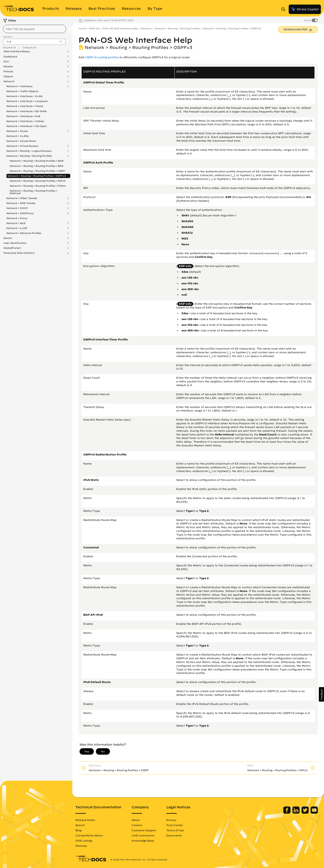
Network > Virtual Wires (21, 141)
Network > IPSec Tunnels (22, 198)
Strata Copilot (305, 9)
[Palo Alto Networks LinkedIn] (296, 813)
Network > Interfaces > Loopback (27, 101)
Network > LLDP (17, 228)
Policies (8, 71)
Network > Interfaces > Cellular (25, 121)
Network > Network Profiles (24, 233)
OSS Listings (84, 841)
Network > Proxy (17, 218)
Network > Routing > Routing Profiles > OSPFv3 (37, 176)
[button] (321, 694)
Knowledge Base (143, 841)
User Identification (15, 243)
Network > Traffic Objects (22, 91)
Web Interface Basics (17, 51)
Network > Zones (17, 131)
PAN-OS (94, 28)
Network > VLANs (18, 136)
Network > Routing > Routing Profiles (29, 156)
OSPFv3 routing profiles (102, 57)
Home (82, 28)
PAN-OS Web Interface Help (120, 28)
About (136, 820)
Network (9, 81)
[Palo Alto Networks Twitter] (306, 813)
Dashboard (10, 57)
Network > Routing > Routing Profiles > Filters (38, 186)
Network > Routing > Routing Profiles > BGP (37, 161)
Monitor (8, 66)
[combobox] (35, 29)
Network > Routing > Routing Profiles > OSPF (37, 171)
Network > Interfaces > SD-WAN (27, 111)
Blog (78, 830)
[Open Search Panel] (285, 9)
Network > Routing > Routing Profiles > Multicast (33, 192)
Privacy (171, 820)
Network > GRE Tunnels (21, 203)
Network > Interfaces (19, 86)
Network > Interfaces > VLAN (24, 96)
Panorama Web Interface (19, 253)
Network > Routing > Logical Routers (29, 151)
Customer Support (144, 830)
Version (8, 37)
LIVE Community (143, 835)
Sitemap (81, 846)
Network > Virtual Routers (22, 146)
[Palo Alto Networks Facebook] (287, 813)
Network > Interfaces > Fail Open (26, 126)
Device (8, 238)
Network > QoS (16, 223)
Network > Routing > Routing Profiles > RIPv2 (38, 181)
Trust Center (175, 825)
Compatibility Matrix (89, 835)
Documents (174, 835)
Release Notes (85, 820)
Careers (137, 825)
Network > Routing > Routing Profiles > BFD (37, 166)
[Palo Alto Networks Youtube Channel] (314, 813)
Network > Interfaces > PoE (23, 116)
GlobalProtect (12, 248)
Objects (8, 76)
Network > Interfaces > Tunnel (25, 106)
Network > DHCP (17, 208)
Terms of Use (175, 830)
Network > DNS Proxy (20, 213)
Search (80, 825)
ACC (6, 62)
